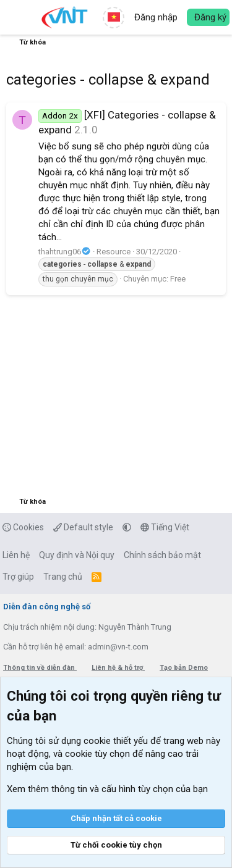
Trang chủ (63, 577)
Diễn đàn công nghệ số (47, 607)
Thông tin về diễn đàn (40, 668)
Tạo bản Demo (184, 668)
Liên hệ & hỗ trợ (118, 668)
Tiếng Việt (165, 527)
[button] (17, 17)
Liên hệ (16, 555)
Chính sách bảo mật (162, 555)
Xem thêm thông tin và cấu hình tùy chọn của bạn (107, 789)
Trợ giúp (18, 577)
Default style (83, 527)
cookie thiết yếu (116, 741)
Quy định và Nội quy (77, 555)
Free (178, 279)
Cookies (23, 527)
